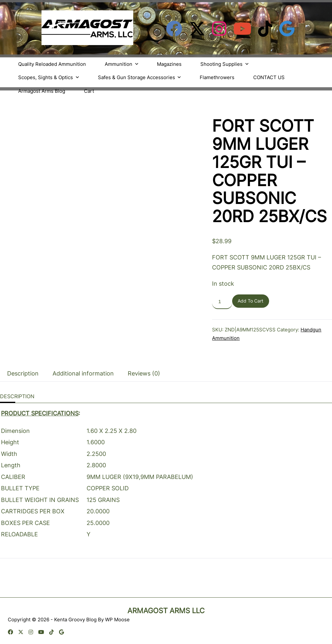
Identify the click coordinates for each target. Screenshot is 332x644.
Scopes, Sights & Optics (49, 77)
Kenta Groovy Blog (75, 620)
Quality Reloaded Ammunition (52, 64)
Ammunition (122, 64)
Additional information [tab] (83, 373)
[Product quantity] (222, 302)
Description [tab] (23, 373)
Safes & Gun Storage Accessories (140, 77)
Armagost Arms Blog (42, 91)
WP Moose (117, 620)
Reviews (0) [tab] (144, 373)
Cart (89, 91)
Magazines (169, 64)
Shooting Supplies (225, 64)
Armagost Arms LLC (166, 611)
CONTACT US (269, 77)
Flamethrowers (217, 77)
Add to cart (250, 301)
